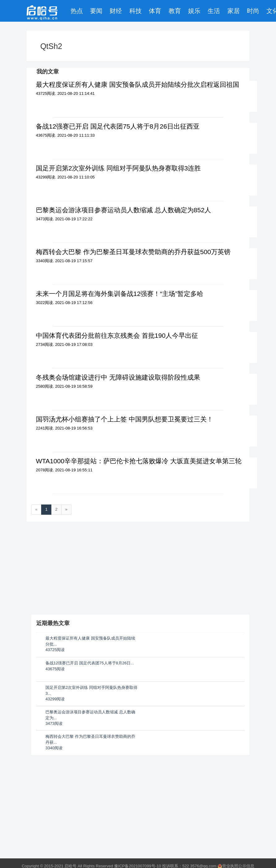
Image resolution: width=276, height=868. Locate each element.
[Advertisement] (78, 800)
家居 (234, 11)
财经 (116, 11)
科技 (136, 11)
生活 (214, 11)
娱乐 (194, 11)
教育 (175, 11)
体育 (155, 11)
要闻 (96, 11)
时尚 (253, 11)
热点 (77, 11)
